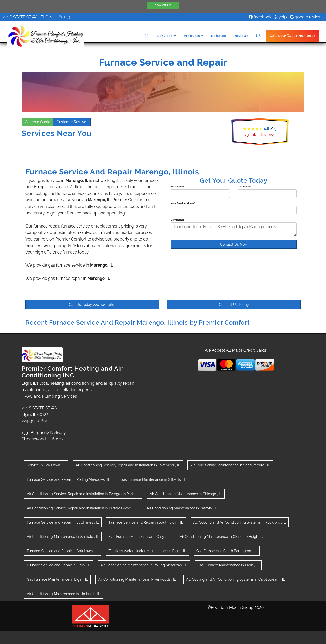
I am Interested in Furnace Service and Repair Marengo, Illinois (234, 229)
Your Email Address (183, 203)
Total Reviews (260, 135)
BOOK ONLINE (163, 5)
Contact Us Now (234, 244)
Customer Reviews (72, 122)
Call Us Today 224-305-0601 (92, 305)
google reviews (307, 17)
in (46, 465)
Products (194, 36)
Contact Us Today (234, 305)
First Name (178, 187)
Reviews (241, 36)
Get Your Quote (38, 122)
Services (167, 36)
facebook (260, 17)
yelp (281, 17)
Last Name (245, 187)
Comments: (178, 220)
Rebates (219, 36)
